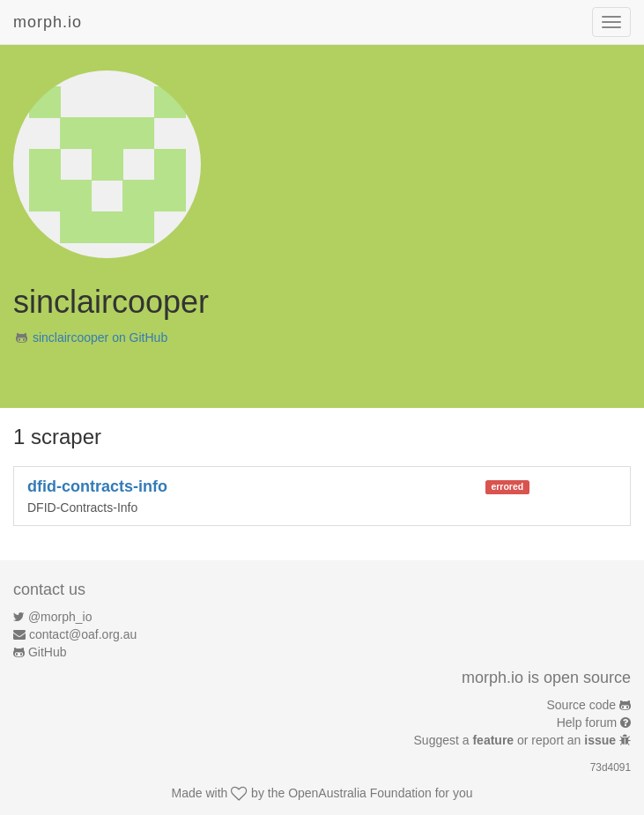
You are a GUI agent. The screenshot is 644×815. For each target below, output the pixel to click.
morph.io (48, 22)
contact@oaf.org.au (83, 634)
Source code (582, 705)
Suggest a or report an (517, 740)
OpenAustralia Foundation (360, 793)
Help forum (587, 722)
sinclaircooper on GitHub (100, 337)
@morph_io (60, 617)
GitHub (48, 652)
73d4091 (611, 767)
